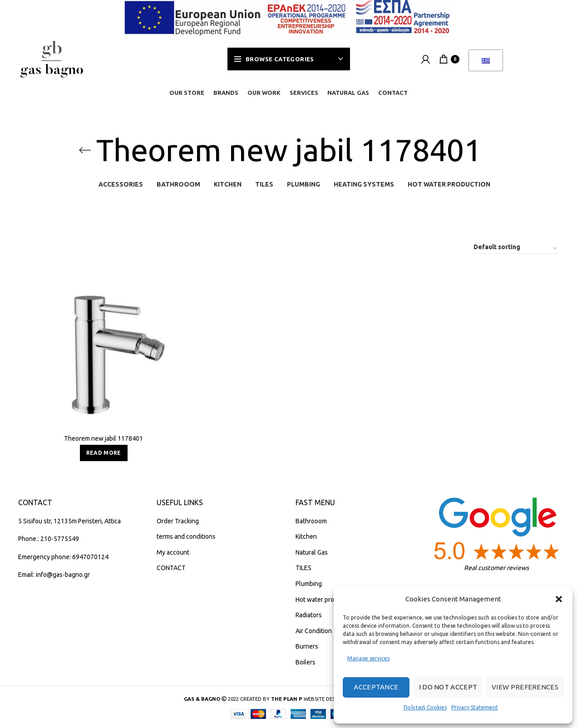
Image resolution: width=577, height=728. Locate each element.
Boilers (306, 662)
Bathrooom (311, 521)
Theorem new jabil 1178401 (104, 438)
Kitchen (306, 536)
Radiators (309, 615)
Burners (307, 646)
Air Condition (314, 631)
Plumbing (309, 584)
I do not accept (448, 687)
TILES (303, 568)
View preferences (525, 687)
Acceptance (376, 687)
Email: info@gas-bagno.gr (54, 575)
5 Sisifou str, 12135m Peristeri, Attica (69, 521)
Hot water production (325, 600)
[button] (559, 599)
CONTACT (171, 568)
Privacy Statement (475, 707)
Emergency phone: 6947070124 (63, 557)
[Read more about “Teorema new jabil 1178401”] (104, 453)
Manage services (368, 658)
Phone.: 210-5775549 (49, 539)
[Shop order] (516, 248)
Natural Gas (312, 552)
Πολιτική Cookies (425, 707)
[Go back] (85, 150)
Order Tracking (178, 521)
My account (173, 552)
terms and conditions (186, 536)
